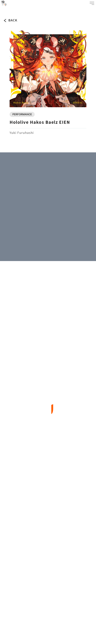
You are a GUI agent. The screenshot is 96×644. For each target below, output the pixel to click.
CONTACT (48, 531)
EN (58, 585)
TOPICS (48, 468)
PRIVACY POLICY (48, 604)
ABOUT (48, 480)
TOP (3, 9)
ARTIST (48, 506)
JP (46, 585)
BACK (13, 20)
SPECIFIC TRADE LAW (48, 615)
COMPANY (48, 519)
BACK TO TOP (48, 564)
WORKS (9, 9)
